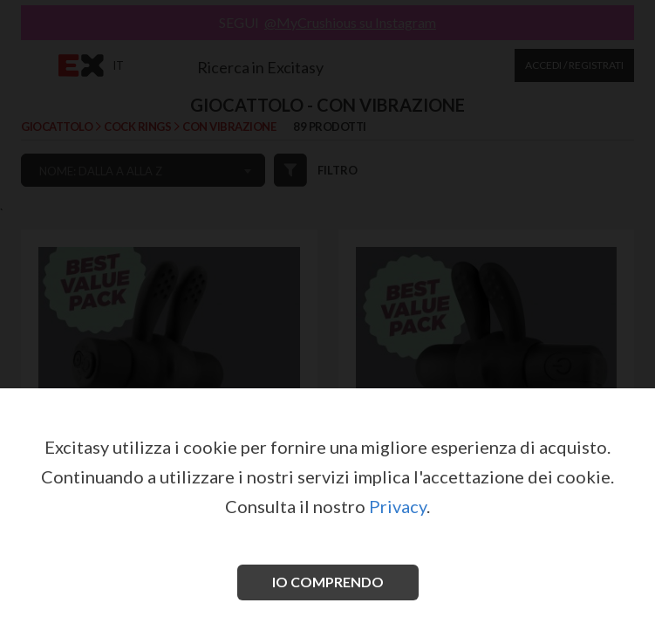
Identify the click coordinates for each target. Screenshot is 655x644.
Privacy (398, 506)
